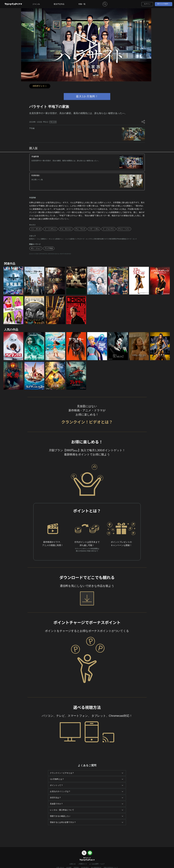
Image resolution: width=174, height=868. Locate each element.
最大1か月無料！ (164, 4)
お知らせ (73, 864)
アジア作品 (49, 248)
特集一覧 (82, 4)
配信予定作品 (59, 4)
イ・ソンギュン (50, 229)
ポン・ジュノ (36, 248)
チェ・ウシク (80, 229)
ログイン (147, 4)
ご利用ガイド (82, 864)
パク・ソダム (94, 229)
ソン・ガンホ (36, 229)
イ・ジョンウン (109, 229)
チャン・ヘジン (124, 229)
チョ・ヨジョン (66, 229)
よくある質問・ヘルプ (97, 864)
